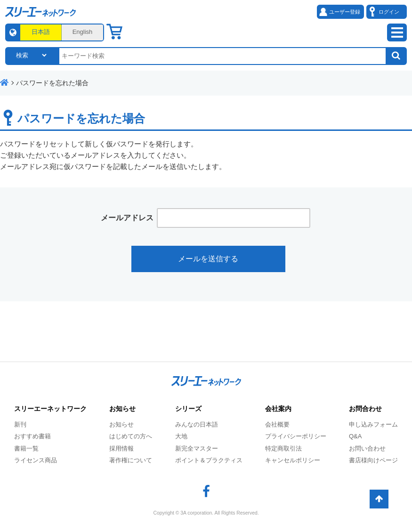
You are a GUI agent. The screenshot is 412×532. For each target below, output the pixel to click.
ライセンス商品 (36, 460)
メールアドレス (127, 218)
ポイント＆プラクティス (209, 460)
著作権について (131, 460)
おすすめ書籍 (32, 436)
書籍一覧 (26, 448)
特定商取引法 (283, 448)
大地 (181, 436)
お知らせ (121, 424)
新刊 (20, 424)
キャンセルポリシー (293, 460)
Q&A (355, 436)
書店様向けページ (373, 460)
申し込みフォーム (373, 424)
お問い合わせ (367, 448)
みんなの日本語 (197, 424)
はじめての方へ (131, 436)
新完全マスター (197, 448)
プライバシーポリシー (296, 436)
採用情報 (121, 448)
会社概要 (277, 424)
